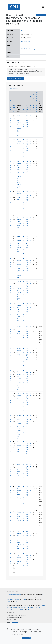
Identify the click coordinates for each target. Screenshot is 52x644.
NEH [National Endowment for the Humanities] (29, 597)
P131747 (10, 399)
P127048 (10, 287)
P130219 (10, 332)
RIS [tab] (35, 66)
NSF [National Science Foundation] (23, 597)
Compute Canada (33, 608)
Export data (41, 15)
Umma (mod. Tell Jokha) (27, 121)
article (23, 30)
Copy (10, 78)
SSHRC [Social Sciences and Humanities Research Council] (9, 602)
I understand (26, 638)
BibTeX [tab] (29, 66)
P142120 (10, 537)
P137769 (10, 447)
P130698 (10, 376)
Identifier (10, 106)
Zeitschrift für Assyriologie (28, 49)
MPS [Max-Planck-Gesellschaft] (43, 595)
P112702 (10, 197)
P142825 (10, 559)
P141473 (10, 515)
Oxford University (15, 599)
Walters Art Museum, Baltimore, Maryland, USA (19, 244)
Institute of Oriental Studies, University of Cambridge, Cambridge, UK (19, 427)
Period (24, 109)
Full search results (14, 89)
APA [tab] (17, 66)
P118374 (10, 220)
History (33, 15)
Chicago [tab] (11, 66)
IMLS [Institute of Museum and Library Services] (34, 597)
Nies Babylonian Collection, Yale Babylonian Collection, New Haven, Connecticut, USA (19, 175)
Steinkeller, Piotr (26, 41)
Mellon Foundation (14, 597)
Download (18, 78)
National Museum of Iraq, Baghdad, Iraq (19, 447)
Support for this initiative (14, 595)
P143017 (10, 264)
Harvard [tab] (22, 66)
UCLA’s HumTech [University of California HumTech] (31, 610)
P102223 (10, 121)
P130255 (10, 354)
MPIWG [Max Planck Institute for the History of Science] (21, 610)
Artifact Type (31, 104)
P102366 (10, 145)
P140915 (10, 492)
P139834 (10, 470)
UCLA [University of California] (24, 599)
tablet (31, 117)
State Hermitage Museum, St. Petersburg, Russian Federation (19, 268)
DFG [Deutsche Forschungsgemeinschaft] (17, 602)
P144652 (10, 309)
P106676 (10, 167)
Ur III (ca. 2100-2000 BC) (24, 124)
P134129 (10, 421)
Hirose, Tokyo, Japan (19, 141)
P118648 (10, 242)
